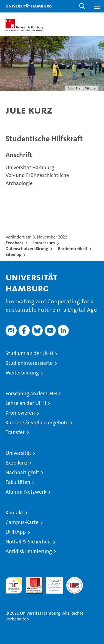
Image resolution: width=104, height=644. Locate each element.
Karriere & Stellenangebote (37, 423)
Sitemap (13, 254)
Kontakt (14, 513)
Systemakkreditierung (75, 580)
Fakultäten (18, 482)
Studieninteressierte (29, 363)
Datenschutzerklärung (27, 249)
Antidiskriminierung (29, 551)
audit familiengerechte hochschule (14, 585)
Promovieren (20, 413)
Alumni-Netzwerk (26, 492)
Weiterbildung (22, 373)
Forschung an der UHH (31, 393)
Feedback (15, 243)
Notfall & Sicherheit (28, 542)
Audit (31, 580)
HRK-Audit (51, 583)
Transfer (15, 432)
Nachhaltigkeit (22, 472)
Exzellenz (17, 463)
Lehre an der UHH (26, 403)
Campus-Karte (22, 522)
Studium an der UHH (29, 353)
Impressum (44, 243)
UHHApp (16, 532)
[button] (82, 6)
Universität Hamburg (29, 6)
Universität (18, 453)
